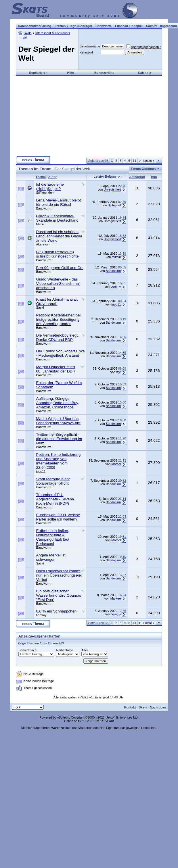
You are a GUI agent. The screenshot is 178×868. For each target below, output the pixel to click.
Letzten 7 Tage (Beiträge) (73, 26)
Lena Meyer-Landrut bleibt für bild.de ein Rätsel (58, 202)
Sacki (40, 308)
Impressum (169, 26)
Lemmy (116, 287)
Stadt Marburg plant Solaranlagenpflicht (53, 481)
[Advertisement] (89, 116)
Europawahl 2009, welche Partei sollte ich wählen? (58, 517)
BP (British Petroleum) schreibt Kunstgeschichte (57, 254)
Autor (52, 177)
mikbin (116, 257)
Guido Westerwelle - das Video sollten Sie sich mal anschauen (58, 284)
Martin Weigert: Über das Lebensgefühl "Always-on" (58, 421)
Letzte (149, 161)
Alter (85, 650)
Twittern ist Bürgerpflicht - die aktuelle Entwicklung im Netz (59, 439)
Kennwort (86, 52)
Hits (154, 177)
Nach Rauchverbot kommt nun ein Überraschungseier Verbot (59, 575)
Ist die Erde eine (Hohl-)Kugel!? (50, 187)
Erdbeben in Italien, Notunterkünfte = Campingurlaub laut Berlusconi (53, 537)
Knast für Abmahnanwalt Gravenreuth (57, 302)
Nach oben (158, 707)
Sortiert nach (27, 650)
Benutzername (90, 46)
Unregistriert (112, 190)
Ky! (118, 372)
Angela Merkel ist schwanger (51, 557)
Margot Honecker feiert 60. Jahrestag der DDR (55, 369)
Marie (40, 224)
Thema (40, 177)
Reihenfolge (65, 650)
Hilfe (70, 73)
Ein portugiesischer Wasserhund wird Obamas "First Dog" (59, 595)
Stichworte (104, 26)
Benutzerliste (104, 73)
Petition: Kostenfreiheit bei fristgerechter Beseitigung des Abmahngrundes (58, 319)
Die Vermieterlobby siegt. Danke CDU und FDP (57, 337)
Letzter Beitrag (105, 176)
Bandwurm (44, 208)
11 (135, 161)
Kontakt (130, 707)
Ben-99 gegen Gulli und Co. (60, 268)
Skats (28, 33)
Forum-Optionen (143, 169)
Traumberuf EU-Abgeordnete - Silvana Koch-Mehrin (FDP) (55, 499)
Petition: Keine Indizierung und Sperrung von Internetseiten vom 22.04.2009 (58, 461)
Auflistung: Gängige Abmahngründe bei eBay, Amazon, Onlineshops (57, 403)
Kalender (145, 73)
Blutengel (114, 206)
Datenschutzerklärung (35, 26)
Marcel (116, 464)
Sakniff (151, 26)
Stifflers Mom (45, 193)
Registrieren (38, 73)
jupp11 (116, 305)
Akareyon (43, 244)
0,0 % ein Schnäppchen (56, 611)
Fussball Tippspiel (129, 26)
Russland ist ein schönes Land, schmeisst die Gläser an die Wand (59, 236)
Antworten (137, 177)
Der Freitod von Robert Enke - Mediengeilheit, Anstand (60, 353)
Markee (116, 598)
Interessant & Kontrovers (53, 33)
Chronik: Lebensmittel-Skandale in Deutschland (57, 218)
